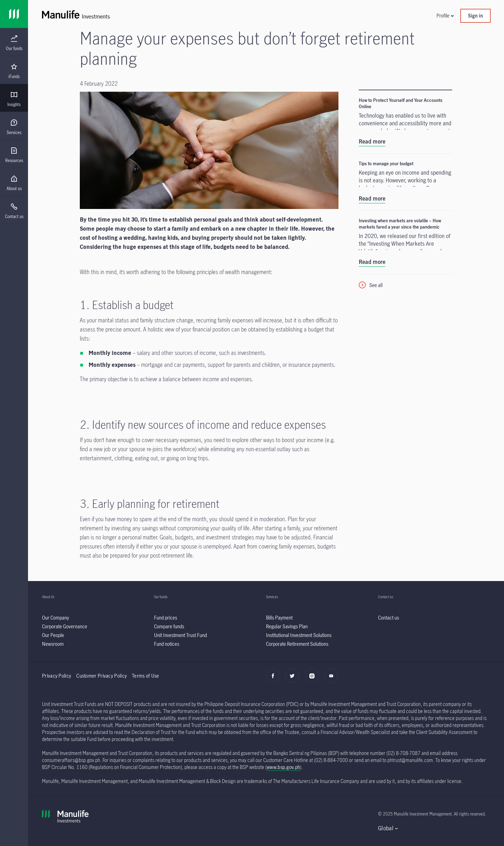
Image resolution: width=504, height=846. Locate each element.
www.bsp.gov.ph (283, 767)
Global (386, 828)
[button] (445, 16)
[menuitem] (14, 43)
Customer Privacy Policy (101, 676)
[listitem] (55, 618)
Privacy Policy (57, 676)
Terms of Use (146, 676)
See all (376, 285)
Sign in (475, 16)
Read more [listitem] (372, 141)
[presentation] (14, 42)
